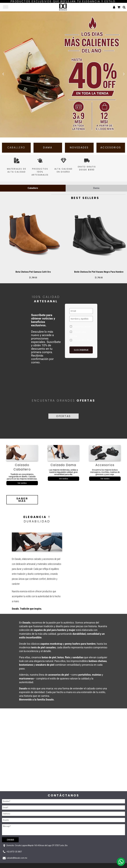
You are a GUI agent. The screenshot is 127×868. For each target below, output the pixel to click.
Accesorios (105, 468)
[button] (3, 74)
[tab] (33, 191)
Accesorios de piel (80, 329)
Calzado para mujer (81, 343)
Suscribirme (81, 352)
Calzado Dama (63, 468)
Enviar (10, 840)
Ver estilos (22, 486)
